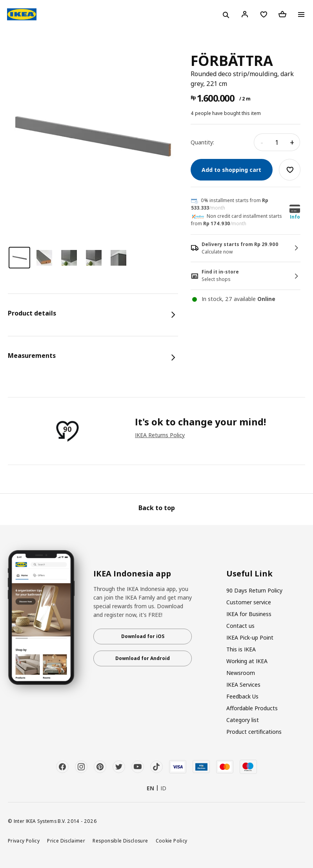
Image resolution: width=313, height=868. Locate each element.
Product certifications (254, 732)
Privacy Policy (24, 841)
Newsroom (241, 673)
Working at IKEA (247, 661)
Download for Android (143, 658)
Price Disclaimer (66, 841)
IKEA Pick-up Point (250, 637)
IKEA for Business (249, 614)
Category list (243, 720)
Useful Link (249, 574)
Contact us (240, 626)
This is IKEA (241, 649)
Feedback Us (242, 696)
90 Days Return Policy (254, 590)
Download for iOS (143, 636)
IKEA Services (243, 685)
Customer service (249, 602)
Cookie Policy (172, 841)
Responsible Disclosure (120, 841)
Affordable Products (252, 708)
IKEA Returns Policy (160, 435)
